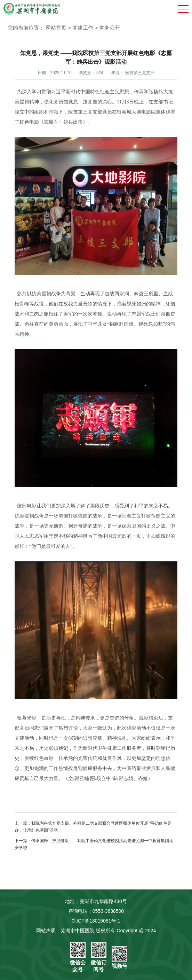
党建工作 (83, 28)
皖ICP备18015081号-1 (96, 921)
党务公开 (110, 28)
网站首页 (56, 28)
